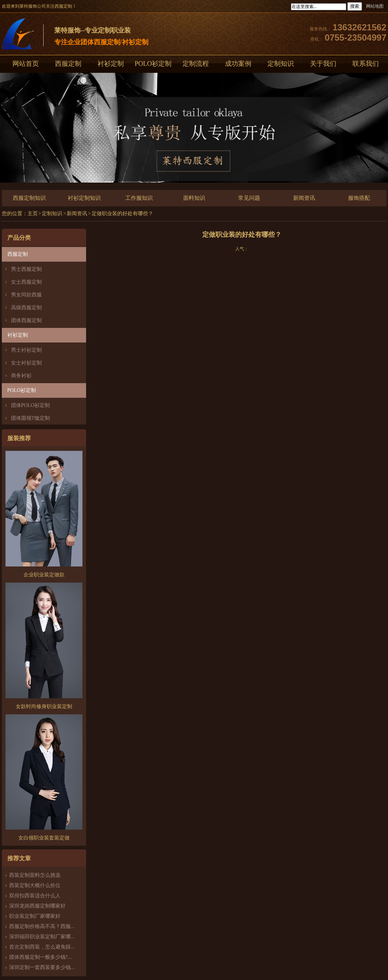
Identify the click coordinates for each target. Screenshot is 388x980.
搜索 (355, 6)
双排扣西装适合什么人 (37, 896)
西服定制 (68, 64)
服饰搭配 (359, 198)
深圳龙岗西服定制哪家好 (37, 906)
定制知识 (281, 64)
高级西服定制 (26, 308)
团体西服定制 (26, 320)
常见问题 (249, 198)
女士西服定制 (26, 282)
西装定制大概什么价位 (35, 885)
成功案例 (238, 64)
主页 (33, 214)
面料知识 (194, 198)
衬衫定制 (111, 64)
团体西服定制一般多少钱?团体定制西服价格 (59, 957)
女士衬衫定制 (26, 363)
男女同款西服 (26, 295)
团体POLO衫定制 (31, 405)
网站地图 (375, 6)
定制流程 (196, 64)
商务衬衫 (21, 376)
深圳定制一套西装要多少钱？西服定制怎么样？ (63, 967)
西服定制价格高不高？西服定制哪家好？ (55, 926)
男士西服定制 (26, 269)
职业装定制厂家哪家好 (35, 916)
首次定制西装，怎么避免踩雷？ (45, 947)
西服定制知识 (29, 198)
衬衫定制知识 (84, 198)
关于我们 (323, 64)
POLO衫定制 (153, 64)
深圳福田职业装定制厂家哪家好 (45, 937)
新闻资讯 (304, 198)
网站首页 (26, 64)
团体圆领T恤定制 (31, 418)
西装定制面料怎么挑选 (35, 875)
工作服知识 (139, 198)
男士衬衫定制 (26, 350)
